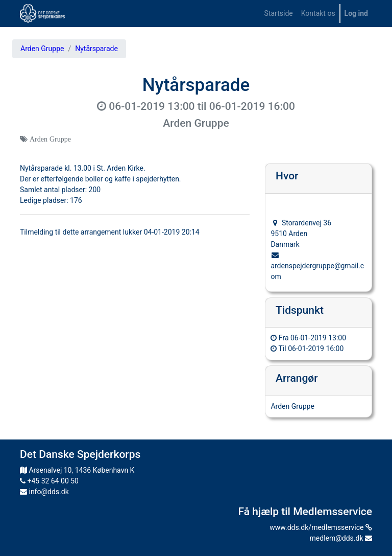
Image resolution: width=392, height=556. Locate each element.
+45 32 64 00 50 (49, 481)
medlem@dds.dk (341, 538)
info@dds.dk (44, 492)
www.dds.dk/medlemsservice (321, 527)
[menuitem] (279, 14)
